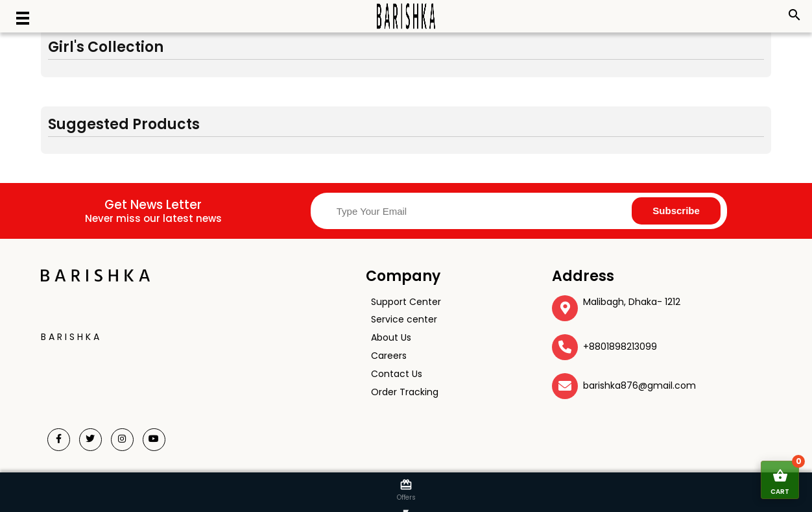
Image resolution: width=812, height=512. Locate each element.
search (794, 15)
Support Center (406, 302)
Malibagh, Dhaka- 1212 (632, 302)
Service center (404, 319)
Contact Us (397, 374)
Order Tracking (405, 392)
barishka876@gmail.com (639, 385)
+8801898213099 (620, 347)
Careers (389, 356)
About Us (391, 337)
